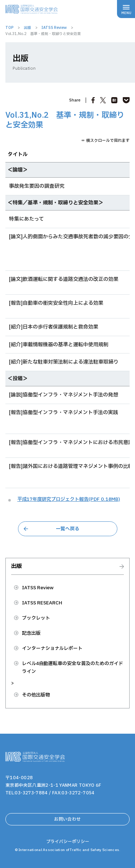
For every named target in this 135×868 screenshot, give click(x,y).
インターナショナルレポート (52, 648)
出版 (17, 567)
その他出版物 (36, 695)
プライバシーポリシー (68, 842)
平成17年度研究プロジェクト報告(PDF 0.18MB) (69, 499)
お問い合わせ (67, 819)
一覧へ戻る (67, 529)
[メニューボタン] (126, 9)
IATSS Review (38, 588)
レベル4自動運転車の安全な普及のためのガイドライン (73, 668)
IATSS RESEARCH (42, 603)
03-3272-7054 (78, 793)
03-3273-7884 (31, 793)
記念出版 (31, 633)
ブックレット (36, 618)
